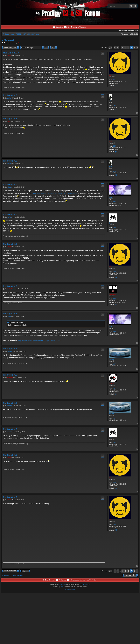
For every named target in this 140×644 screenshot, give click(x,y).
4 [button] (123, 48)
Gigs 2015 (8, 40)
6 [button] (128, 48)
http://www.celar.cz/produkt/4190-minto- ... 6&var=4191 (55, 193)
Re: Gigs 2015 (11, 53)
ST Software (62, 584)
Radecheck (112, 294)
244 (114, 202)
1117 (115, 388)
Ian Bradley (86, 584)
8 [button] (134, 48)
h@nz (111, 197)
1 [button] (118, 48)
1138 (115, 228)
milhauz (14, 43)
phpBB (63, 587)
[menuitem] (67, 27)
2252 (115, 80)
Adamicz (112, 384)
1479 (115, 364)
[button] (110, 48)
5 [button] (125, 48)
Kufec (111, 223)
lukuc (19, 43)
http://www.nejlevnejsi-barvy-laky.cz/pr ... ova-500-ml (39, 340)
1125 (115, 299)
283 (114, 106)
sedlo (110, 101)
